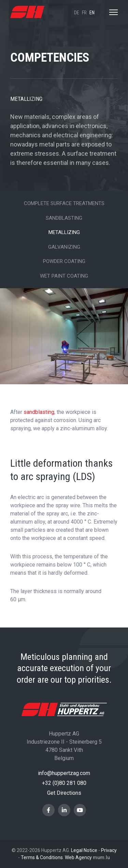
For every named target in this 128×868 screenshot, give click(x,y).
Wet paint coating (64, 276)
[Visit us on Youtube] (80, 810)
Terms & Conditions (42, 857)
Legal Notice (84, 850)
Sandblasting (64, 218)
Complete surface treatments (64, 203)
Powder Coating (64, 261)
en (92, 13)
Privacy (109, 850)
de (77, 13)
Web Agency (78, 857)
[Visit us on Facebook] (48, 810)
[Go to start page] (27, 12)
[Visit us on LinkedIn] (64, 810)
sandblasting (39, 412)
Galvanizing (64, 247)
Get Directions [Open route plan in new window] (64, 793)
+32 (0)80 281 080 (64, 783)
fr (84, 13)
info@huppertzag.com (64, 773)
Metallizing (64, 232)
